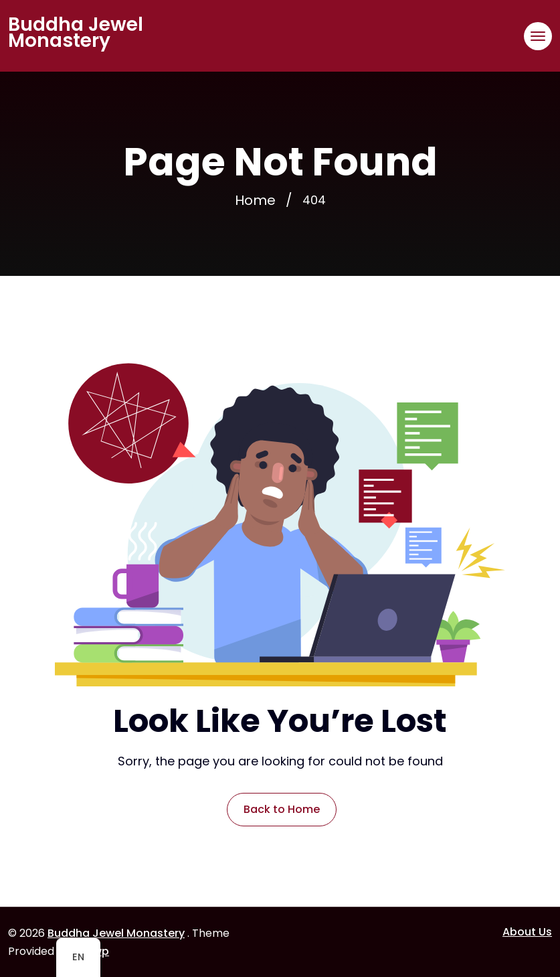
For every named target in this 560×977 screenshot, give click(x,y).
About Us (527, 932)
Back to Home (282, 809)
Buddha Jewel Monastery (76, 33)
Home (255, 200)
